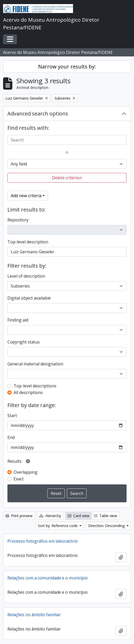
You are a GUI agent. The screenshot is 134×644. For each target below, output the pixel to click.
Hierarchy (50, 516)
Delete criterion (67, 178)
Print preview (19, 516)
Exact (19, 479)
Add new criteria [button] (26, 196)
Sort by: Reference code (58, 526)
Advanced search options (38, 114)
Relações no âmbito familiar (34, 615)
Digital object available (29, 298)
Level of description (26, 276)
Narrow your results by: (67, 67)
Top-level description (28, 242)
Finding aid (18, 320)
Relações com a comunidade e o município (48, 578)
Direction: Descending (107, 526)
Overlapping (25, 472)
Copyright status (24, 342)
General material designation (35, 364)
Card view (79, 516)
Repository (18, 220)
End (11, 437)
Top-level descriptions (35, 386)
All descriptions (28, 392)
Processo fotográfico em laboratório (43, 541)
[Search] (67, 140)
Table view (105, 516)
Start (12, 415)
